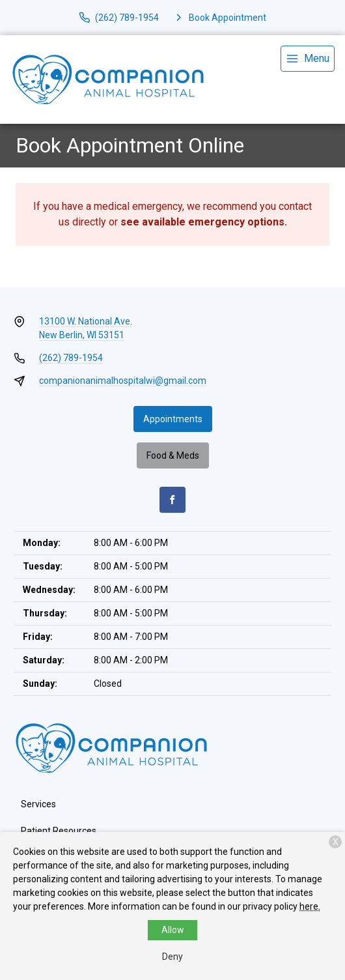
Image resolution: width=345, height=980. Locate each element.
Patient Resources (59, 831)
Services (38, 804)
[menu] (308, 59)
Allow (173, 930)
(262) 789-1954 (71, 358)
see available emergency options (202, 222)
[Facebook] (172, 500)
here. (310, 906)
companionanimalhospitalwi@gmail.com (123, 381)
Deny (172, 957)
